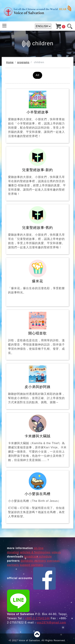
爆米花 (37, 281)
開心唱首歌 (37, 333)
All (37, 75)
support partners (31, 565)
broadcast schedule (38, 557)
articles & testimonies (35, 552)
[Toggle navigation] (4, 26)
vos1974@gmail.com (51, 623)
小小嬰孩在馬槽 (37, 495)
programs (23, 62)
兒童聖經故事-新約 (37, 172)
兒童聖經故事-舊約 (37, 228)
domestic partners (33, 561)
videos (56, 552)
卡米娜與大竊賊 (37, 438)
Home (10, 62)
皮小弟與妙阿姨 (37, 385)
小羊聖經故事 (37, 114)
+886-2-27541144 (37, 618)
